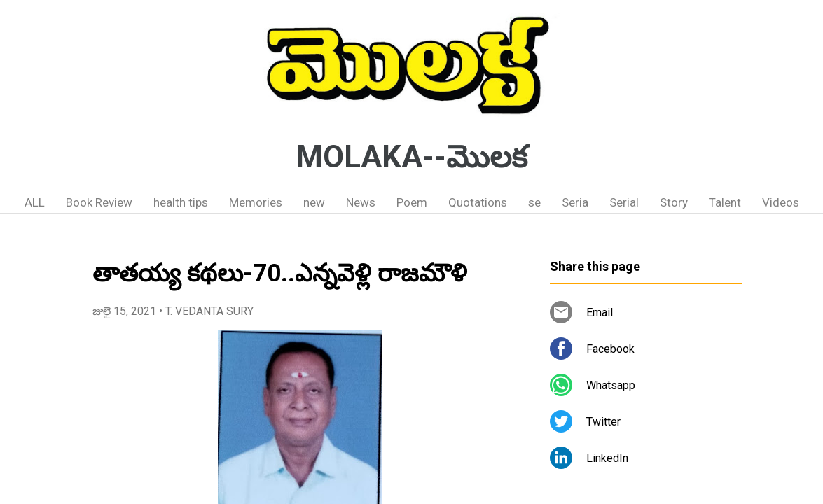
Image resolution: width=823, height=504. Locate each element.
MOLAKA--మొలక (411, 157)
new (314, 202)
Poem (412, 202)
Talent (725, 202)
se (534, 202)
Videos (781, 202)
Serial (624, 202)
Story (674, 202)
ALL (35, 202)
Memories (256, 202)
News (361, 202)
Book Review (99, 202)
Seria (575, 202)
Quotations (478, 202)
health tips (181, 202)
